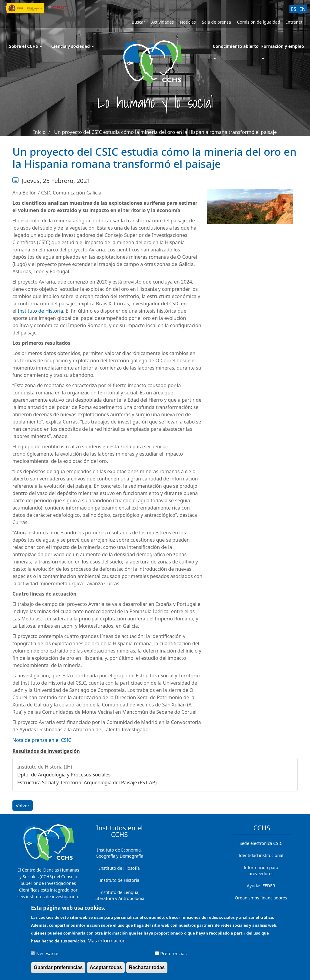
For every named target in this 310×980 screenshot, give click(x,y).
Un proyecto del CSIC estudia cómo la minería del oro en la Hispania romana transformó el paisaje (165, 132)
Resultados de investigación (46, 751)
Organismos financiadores (261, 898)
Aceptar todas (106, 967)
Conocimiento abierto (236, 46)
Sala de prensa (216, 22)
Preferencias (173, 953)
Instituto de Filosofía (119, 868)
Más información (107, 941)
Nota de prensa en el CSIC (42, 740)
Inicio (40, 132)
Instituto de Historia (40, 311)
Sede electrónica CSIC (261, 843)
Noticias (188, 22)
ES (294, 9)
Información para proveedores (261, 870)
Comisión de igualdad (259, 22)
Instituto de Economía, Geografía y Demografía (119, 853)
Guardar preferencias (58, 967)
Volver (23, 806)
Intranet (294, 22)
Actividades (162, 22)
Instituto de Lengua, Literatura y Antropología (119, 895)
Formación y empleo (283, 46)
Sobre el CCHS (26, 46)
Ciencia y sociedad (73, 46)
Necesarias (48, 953)
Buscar (139, 22)
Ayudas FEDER (261, 886)
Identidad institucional (261, 855)
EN (303, 9)
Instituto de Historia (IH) (45, 767)
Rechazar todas (147, 967)
